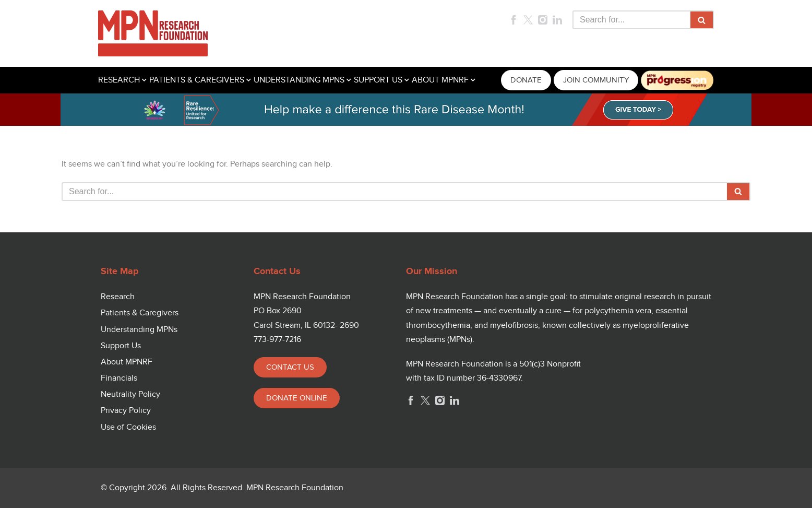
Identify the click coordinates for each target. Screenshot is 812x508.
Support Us (121, 346)
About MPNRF (127, 362)
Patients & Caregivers (140, 313)
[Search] (631, 20)
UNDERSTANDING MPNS (299, 80)
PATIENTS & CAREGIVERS (197, 80)
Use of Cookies (128, 427)
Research (118, 297)
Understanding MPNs (139, 330)
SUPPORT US (378, 80)
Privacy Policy (126, 411)
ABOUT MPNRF (440, 80)
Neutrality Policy (130, 394)
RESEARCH (119, 80)
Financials (119, 378)
